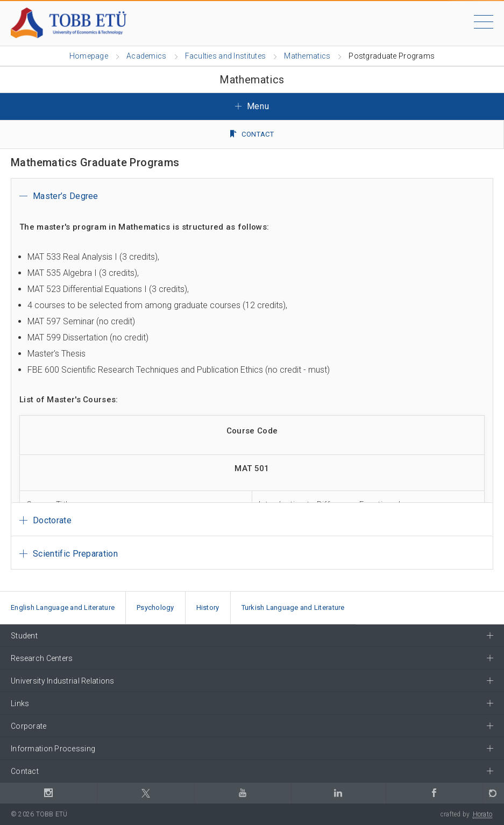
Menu (252, 106)
